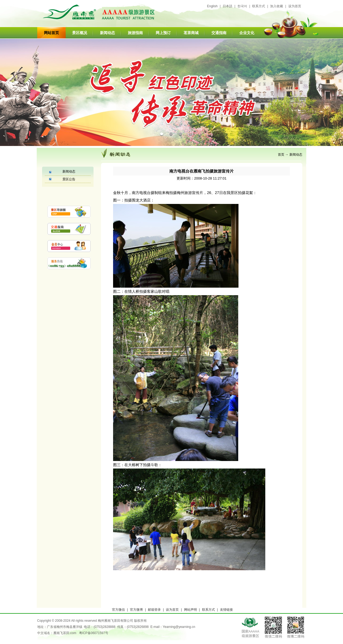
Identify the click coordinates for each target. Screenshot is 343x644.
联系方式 (259, 6)
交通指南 (219, 33)
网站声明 (191, 610)
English (212, 6)
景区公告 (69, 179)
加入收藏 (277, 6)
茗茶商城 (191, 33)
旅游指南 (135, 33)
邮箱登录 (154, 610)
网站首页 (51, 33)
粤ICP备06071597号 (94, 633)
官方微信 (118, 610)
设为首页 (295, 6)
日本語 (228, 6)
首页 (281, 155)
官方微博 (136, 610)
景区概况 (80, 33)
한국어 (242, 6)
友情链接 (226, 610)
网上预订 (163, 33)
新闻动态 (107, 33)
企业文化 (247, 33)
